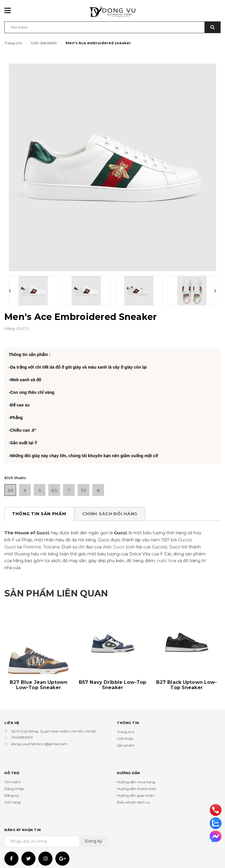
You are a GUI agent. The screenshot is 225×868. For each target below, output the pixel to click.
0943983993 (22, 730)
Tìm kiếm (13, 774)
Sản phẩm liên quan (56, 585)
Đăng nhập (14, 781)
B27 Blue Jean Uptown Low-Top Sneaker (39, 677)
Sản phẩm (126, 737)
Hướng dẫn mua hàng (136, 774)
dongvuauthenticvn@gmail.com (39, 736)
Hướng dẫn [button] (128, 765)
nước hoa (167, 553)
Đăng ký (12, 788)
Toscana (51, 539)
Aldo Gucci (114, 539)
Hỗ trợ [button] (12, 765)
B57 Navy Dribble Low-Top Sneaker (112, 677)
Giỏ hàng (12, 794)
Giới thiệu (125, 731)
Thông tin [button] (128, 715)
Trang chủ (126, 724)
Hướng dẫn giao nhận (136, 788)
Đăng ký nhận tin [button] (23, 822)
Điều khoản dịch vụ (133, 794)
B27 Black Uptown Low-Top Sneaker (187, 677)
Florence (32, 539)
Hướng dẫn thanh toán (137, 781)
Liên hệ (12, 715)
